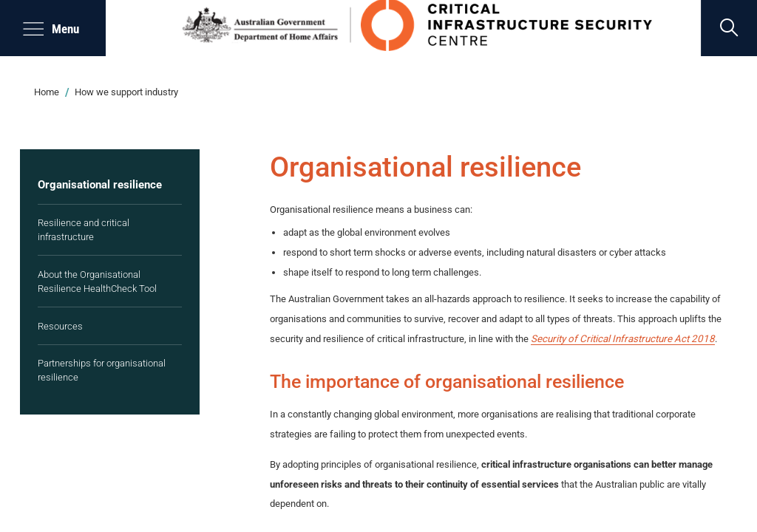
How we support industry (126, 92)
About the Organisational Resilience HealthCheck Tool (97, 282)
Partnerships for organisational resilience (102, 370)
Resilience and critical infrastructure (84, 230)
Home (47, 92)
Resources (60, 326)
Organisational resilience (100, 185)
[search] (729, 28)
